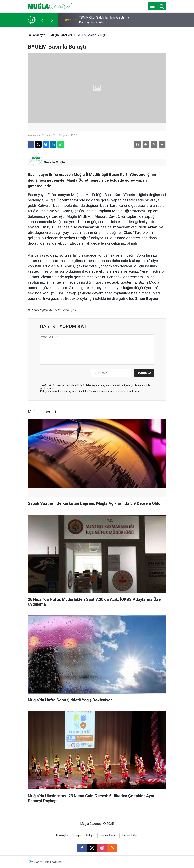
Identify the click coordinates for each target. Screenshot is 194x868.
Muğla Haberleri (61, 35)
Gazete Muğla (54, 162)
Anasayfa (37, 35)
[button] (146, 144)
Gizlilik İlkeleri (109, 835)
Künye (77, 835)
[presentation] (42, 20)
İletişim (91, 835)
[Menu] (153, 6)
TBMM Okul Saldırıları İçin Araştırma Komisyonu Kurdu (104, 20)
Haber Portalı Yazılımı (48, 862)
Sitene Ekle (130, 835)
